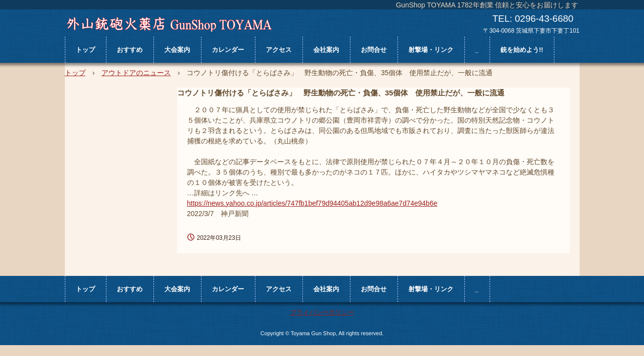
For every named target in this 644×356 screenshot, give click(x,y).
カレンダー (228, 50)
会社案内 (326, 50)
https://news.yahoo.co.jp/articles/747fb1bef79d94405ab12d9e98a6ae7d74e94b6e (312, 203)
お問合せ (374, 50)
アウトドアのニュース (136, 73)
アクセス (279, 50)
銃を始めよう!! (522, 50)
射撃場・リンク (431, 50)
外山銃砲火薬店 (169, 24)
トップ (85, 50)
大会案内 (177, 50)
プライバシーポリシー (322, 312)
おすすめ (130, 50)
